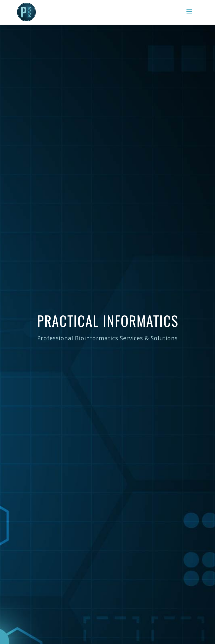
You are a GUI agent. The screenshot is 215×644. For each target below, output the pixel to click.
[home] (26, 12)
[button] (189, 12)
